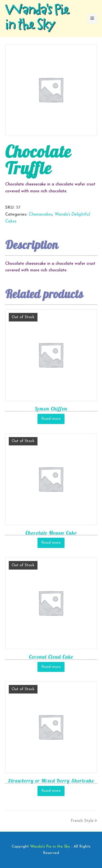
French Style (84, 821)
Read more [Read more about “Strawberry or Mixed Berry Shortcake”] (51, 791)
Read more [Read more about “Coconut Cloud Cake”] (51, 667)
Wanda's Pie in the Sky (37, 18)
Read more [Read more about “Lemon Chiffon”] (51, 419)
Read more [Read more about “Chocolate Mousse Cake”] (51, 543)
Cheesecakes (40, 215)
